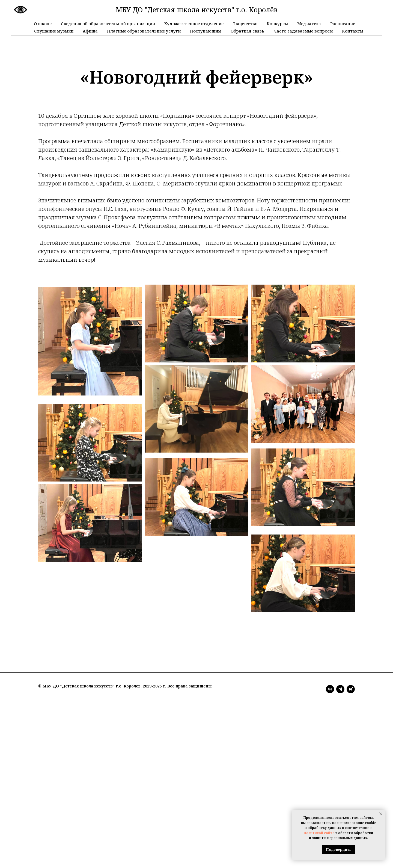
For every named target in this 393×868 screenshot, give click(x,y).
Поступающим (206, 31)
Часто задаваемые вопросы (303, 31)
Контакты (353, 31)
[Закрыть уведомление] (381, 814)
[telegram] (340, 689)
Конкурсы (277, 23)
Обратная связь (247, 31)
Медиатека (309, 23)
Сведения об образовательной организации (108, 23)
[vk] (330, 689)
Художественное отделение (194, 23)
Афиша (90, 31)
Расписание (343, 23)
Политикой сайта (319, 833)
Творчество (245, 23)
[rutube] (351, 689)
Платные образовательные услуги (144, 31)
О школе (43, 23)
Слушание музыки (54, 31)
